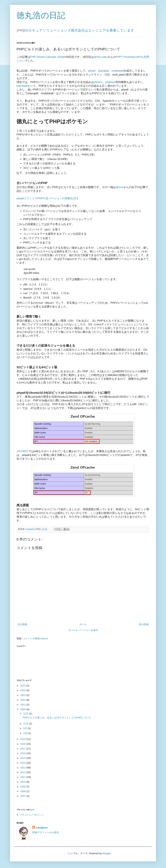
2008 (23, 791)
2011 (23, 777)
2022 (23, 700)
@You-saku (101, 57)
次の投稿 (22, 624)
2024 (23, 690)
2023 (23, 695)
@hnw (120, 187)
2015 (23, 758)
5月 (25, 728)
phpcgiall (103, 71)
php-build (22, 86)
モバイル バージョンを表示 (83, 630)
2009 (23, 787)
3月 (25, 733)
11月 (26, 724)
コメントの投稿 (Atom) (35, 638)
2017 (23, 749)
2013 (23, 768)
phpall (92, 71)
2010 (23, 782)
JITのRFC (23, 451)
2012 (23, 772)
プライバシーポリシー (32, 815)
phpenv (98, 82)
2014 (23, 763)
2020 (23, 709)
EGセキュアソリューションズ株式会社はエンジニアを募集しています (79, 30)
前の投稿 (144, 624)
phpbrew (110, 82)
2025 (23, 686)
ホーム (83, 624)
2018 (23, 744)
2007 (23, 796)
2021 (23, 705)
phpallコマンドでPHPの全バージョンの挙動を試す (48, 198)
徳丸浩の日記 (41, 15)
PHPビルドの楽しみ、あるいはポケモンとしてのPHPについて (57, 718)
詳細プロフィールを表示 (46, 832)
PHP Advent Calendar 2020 (47, 57)
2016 (23, 753)
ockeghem (41, 828)
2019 (23, 739)
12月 (26, 713)
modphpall (118, 71)
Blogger (107, 853)
